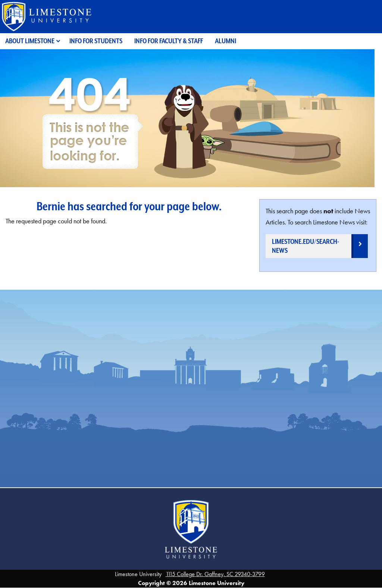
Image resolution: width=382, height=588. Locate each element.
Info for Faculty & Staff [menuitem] (169, 41)
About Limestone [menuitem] (30, 41)
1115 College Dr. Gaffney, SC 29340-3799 (215, 574)
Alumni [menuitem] (226, 41)
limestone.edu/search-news (306, 246)
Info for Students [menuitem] (96, 41)
